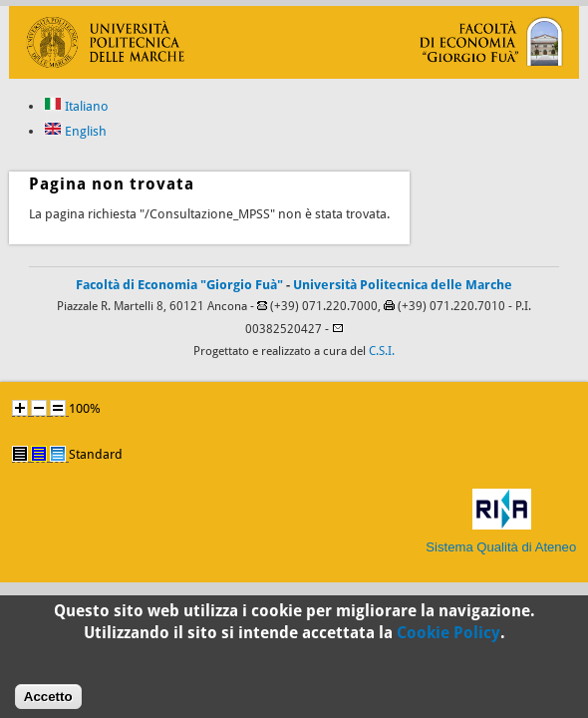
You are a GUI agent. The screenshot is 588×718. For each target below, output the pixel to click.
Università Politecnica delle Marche (403, 285)
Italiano (76, 106)
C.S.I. (382, 351)
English (75, 131)
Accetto (48, 701)
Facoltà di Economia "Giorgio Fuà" (179, 285)
